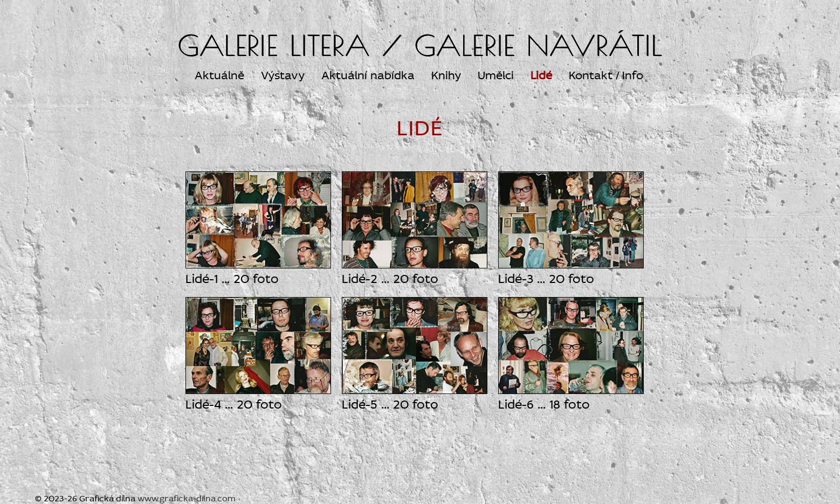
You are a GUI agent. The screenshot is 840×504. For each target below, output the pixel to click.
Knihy (446, 75)
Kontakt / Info (606, 75)
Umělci (496, 75)
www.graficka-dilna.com (187, 498)
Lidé (541, 75)
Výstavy (283, 75)
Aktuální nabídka (368, 75)
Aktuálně (219, 75)
